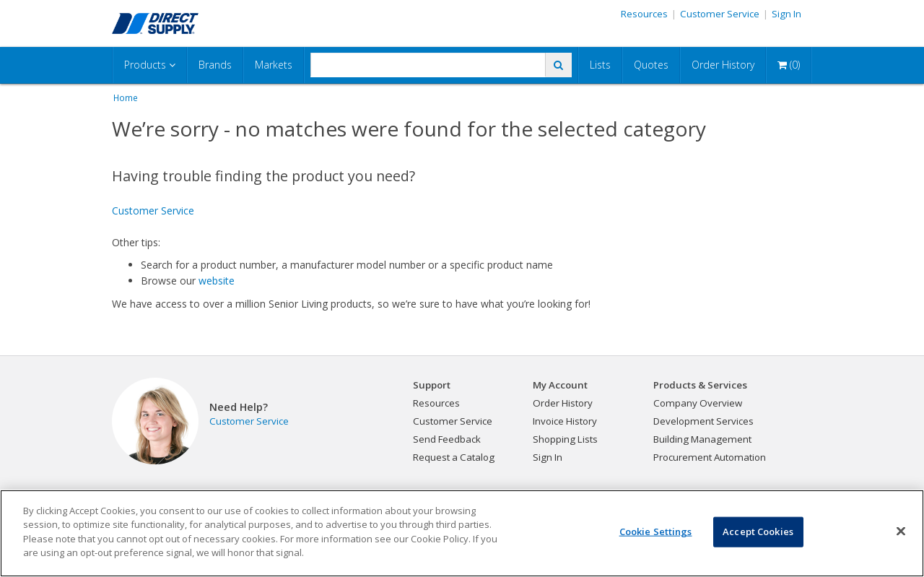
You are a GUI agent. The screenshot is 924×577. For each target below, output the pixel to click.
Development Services (703, 421)
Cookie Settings (656, 532)
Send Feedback (447, 439)
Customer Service (720, 14)
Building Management (702, 439)
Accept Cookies (758, 532)
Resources (644, 14)
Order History (723, 65)
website (217, 281)
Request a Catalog (454, 457)
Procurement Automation (710, 457)
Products (150, 65)
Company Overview (698, 403)
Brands (215, 65)
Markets (274, 65)
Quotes (651, 65)
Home (126, 97)
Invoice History (565, 421)
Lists (600, 65)
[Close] (901, 532)
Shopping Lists (565, 439)
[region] (462, 533)
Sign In (786, 14)
